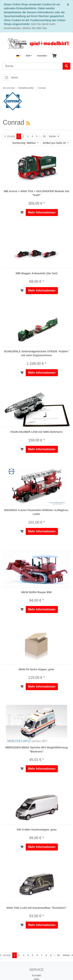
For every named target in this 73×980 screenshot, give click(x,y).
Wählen (24, 143)
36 (44, 136)
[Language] (19, 56)
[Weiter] (54, 136)
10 (55, 143)
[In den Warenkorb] (22, 213)
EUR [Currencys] (29, 56)
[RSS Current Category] (28, 123)
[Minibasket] (54, 56)
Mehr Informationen (42, 212)
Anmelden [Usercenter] (42, 56)
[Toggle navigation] (7, 78)
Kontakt (37, 975)
